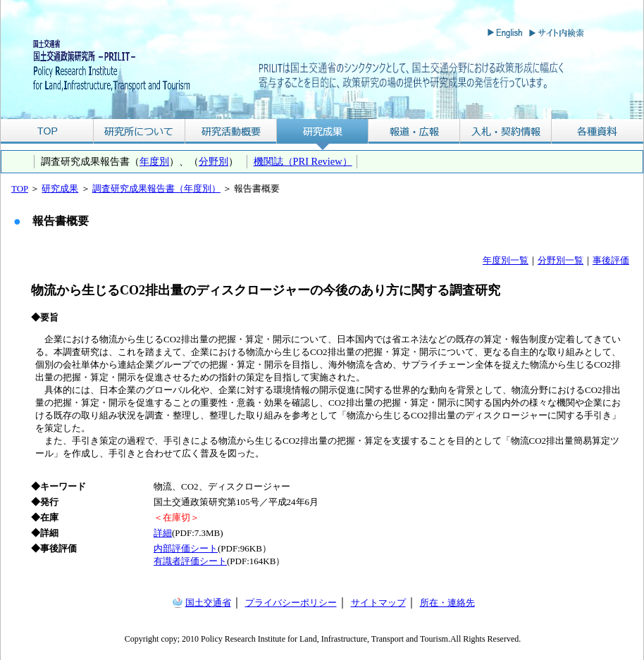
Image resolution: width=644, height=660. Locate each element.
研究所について (139, 131)
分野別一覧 (561, 260)
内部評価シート (186, 548)
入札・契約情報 (506, 131)
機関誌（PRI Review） (303, 161)
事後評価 (611, 260)
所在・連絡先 (447, 603)
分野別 (213, 161)
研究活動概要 (231, 131)
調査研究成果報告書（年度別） (156, 188)
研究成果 (323, 131)
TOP (47, 131)
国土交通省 (208, 603)
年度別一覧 (506, 260)
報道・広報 (414, 131)
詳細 (163, 533)
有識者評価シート (190, 561)
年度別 (154, 161)
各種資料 (597, 131)
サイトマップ (378, 603)
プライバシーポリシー (291, 603)
